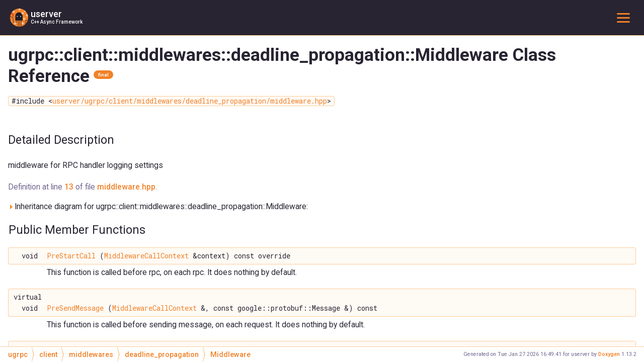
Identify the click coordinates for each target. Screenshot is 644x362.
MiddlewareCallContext (146, 256)
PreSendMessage (75, 308)
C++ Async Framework (57, 22)
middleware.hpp (126, 187)
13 (69, 187)
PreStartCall (71, 256)
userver (46, 14)
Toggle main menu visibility (625, 17)
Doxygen (609, 354)
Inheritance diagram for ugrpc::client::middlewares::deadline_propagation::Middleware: (158, 206)
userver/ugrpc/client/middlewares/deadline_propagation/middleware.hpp (190, 101)
